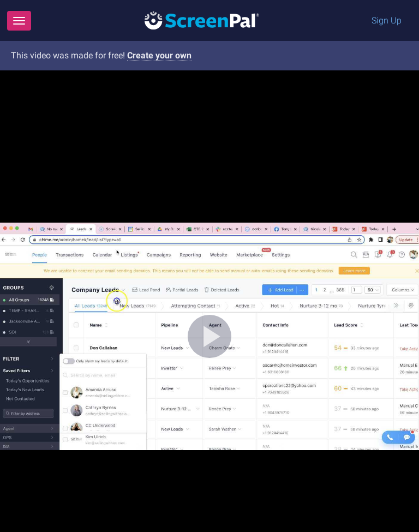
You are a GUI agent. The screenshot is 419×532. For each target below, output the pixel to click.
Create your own (159, 55)
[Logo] (202, 20)
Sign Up (387, 20)
